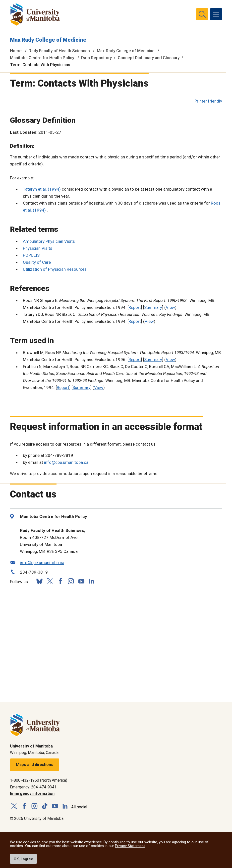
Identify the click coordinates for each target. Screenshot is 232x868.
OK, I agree (23, 859)
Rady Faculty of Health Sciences (59, 51)
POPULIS (31, 255)
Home (16, 51)
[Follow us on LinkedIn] (92, 581)
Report (135, 307)
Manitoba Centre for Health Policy (42, 58)
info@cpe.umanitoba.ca (66, 462)
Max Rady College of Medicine (48, 40)
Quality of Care (37, 262)
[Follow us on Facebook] (60, 581)
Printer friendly (208, 101)
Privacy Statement (130, 846)
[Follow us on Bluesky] (39, 581)
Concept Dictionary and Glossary (149, 58)
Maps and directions (35, 765)
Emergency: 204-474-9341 (33, 787)
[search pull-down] (202, 14)
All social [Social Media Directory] (79, 807)
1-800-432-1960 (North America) (39, 780)
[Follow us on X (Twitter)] (50, 581)
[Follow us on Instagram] (71, 581)
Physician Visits (38, 248)
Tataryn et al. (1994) (42, 189)
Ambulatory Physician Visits (49, 241)
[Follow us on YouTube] (81, 581)
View (170, 307)
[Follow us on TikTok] (45, 806)
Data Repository (96, 58)
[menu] (216, 14)
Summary (153, 307)
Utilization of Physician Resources (55, 269)
